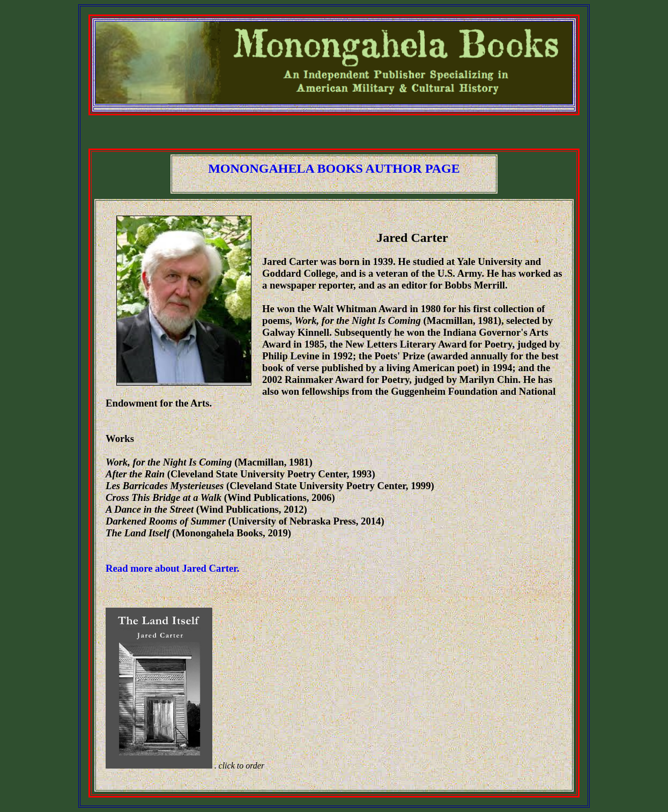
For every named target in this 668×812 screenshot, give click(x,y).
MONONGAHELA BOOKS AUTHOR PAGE (334, 168)
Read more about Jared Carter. (173, 568)
